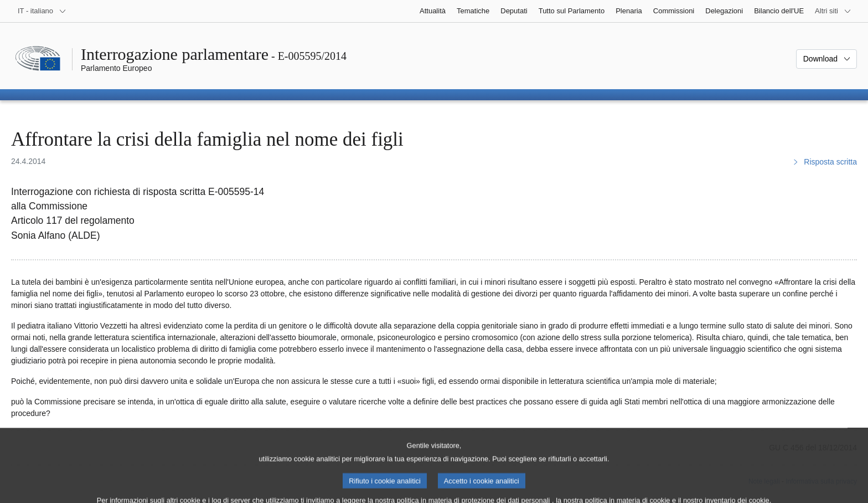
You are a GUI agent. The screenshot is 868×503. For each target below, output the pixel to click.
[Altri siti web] (833, 11)
